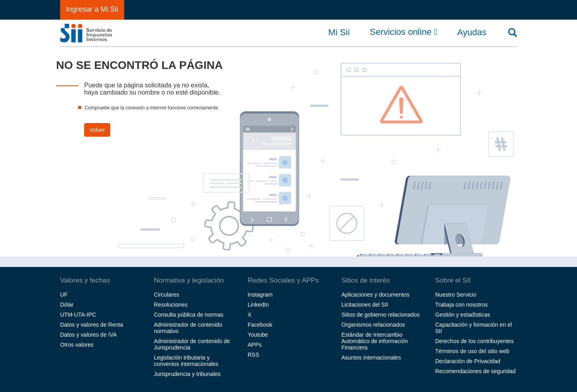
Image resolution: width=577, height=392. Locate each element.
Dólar (67, 305)
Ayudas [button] (472, 32)
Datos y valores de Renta (92, 325)
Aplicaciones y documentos (375, 295)
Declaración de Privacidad (468, 361)
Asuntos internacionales (371, 358)
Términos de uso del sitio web (472, 351)
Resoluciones (171, 305)
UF (64, 295)
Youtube (258, 335)
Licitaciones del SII (365, 305)
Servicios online (403, 32)
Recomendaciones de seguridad (475, 371)
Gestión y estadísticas (463, 315)
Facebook (260, 325)
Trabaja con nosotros (461, 305)
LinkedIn (258, 305)
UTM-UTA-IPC (78, 315)
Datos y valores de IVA (88, 335)
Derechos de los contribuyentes (474, 341)
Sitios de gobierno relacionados (380, 315)
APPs (255, 345)
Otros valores (77, 345)
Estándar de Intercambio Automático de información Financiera (375, 341)
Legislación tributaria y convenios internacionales (186, 361)
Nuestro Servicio (456, 295)
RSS (253, 355)
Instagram (260, 295)
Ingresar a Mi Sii (92, 9)
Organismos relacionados (373, 325)
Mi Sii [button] (339, 32)
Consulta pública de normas (189, 315)
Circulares (166, 295)
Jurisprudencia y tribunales (187, 374)
